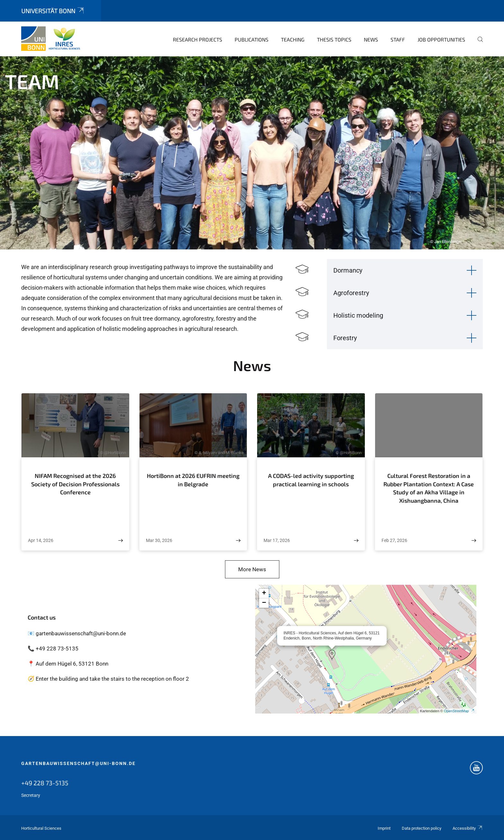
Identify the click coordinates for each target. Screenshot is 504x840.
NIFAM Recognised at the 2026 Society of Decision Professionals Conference (75, 484)
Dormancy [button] (348, 270)
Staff (398, 39)
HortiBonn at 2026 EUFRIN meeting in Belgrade (193, 480)
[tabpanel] (252, 153)
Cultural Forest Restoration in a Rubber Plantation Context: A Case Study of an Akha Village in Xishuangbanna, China (429, 488)
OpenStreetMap (459, 711)
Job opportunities (441, 39)
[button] (332, 655)
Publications (252, 39)
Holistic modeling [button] (358, 315)
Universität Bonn (53, 11)
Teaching (293, 39)
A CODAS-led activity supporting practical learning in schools (311, 480)
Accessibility (468, 828)
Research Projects (198, 39)
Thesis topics (334, 39)
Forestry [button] (345, 338)
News (371, 39)
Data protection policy (422, 828)
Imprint (384, 828)
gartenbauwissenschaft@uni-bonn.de (78, 763)
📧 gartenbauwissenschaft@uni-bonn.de (77, 633)
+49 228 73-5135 (45, 783)
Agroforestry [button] (351, 293)
